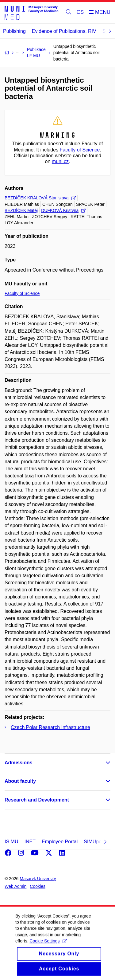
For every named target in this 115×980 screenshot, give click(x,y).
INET (30, 842)
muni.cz (60, 161)
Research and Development (37, 800)
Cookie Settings (48, 947)
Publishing (14, 31)
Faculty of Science (80, 150)
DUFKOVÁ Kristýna (63, 210)
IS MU (11, 842)
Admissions (19, 763)
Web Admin (15, 886)
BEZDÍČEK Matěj (21, 210)
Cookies (38, 886)
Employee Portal (60, 842)
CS (80, 12)
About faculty (20, 781)
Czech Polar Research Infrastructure (50, 727)
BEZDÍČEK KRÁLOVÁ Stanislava (40, 198)
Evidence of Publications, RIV (64, 31)
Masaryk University (38, 879)
